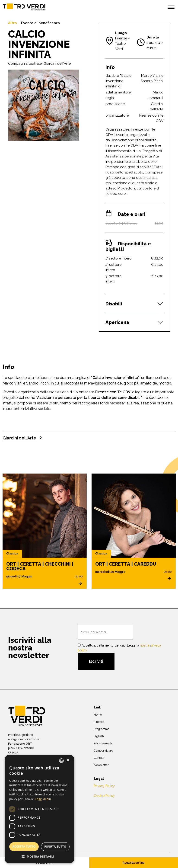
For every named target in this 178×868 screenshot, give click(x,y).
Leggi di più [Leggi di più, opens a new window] (43, 799)
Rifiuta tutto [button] (55, 847)
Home (98, 714)
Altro (13, 23)
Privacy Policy (104, 786)
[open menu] (171, 8)
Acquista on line (134, 863)
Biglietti (99, 736)
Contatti (99, 757)
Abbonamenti (103, 743)
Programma (102, 729)
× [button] (68, 760)
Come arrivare (103, 750)
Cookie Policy (104, 795)
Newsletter (101, 765)
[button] (39, 856)
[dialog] (39, 809)
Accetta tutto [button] (24, 847)
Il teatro (99, 722)
